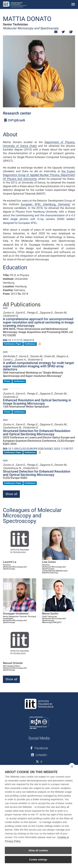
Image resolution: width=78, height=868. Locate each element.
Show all (11, 494)
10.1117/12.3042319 (18, 340)
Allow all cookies (38, 851)
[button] (56, 32)
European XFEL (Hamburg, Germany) (46, 204)
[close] (72, 766)
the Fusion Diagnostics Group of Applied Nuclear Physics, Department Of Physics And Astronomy (39, 175)
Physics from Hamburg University (37, 212)
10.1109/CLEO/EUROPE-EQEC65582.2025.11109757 (38, 449)
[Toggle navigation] (73, 5)
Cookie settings (38, 860)
